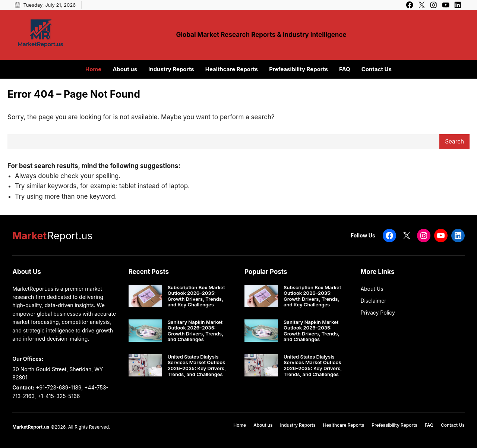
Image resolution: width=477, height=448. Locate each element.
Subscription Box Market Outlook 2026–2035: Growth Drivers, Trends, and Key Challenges (196, 296)
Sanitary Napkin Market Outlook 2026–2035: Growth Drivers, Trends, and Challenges (195, 331)
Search (454, 141)
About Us (372, 289)
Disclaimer (373, 301)
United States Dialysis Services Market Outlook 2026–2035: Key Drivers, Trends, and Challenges (197, 366)
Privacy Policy (378, 313)
